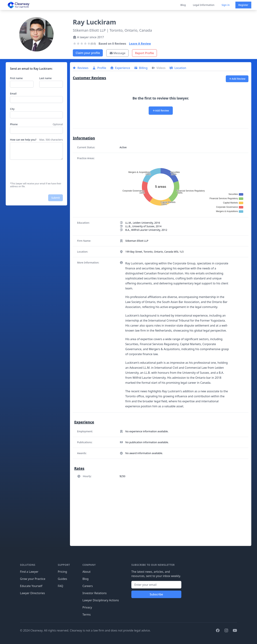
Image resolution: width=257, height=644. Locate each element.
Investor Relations (95, 593)
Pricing (62, 572)
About (86, 572)
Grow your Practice (33, 579)
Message (117, 53)
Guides (62, 579)
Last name (45, 78)
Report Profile (145, 53)
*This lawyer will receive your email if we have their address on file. (36, 185)
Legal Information (204, 5)
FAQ (61, 586)
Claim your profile (88, 53)
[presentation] (37, 171)
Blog (183, 5)
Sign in (225, 5)
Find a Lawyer (29, 572)
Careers (88, 586)
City (12, 109)
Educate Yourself (31, 586)
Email (13, 94)
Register (243, 5)
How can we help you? (23, 140)
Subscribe (156, 594)
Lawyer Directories (32, 593)
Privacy (87, 607)
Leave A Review (140, 44)
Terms (87, 615)
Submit (56, 198)
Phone (14, 124)
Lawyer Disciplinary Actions (101, 600)
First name (16, 78)
